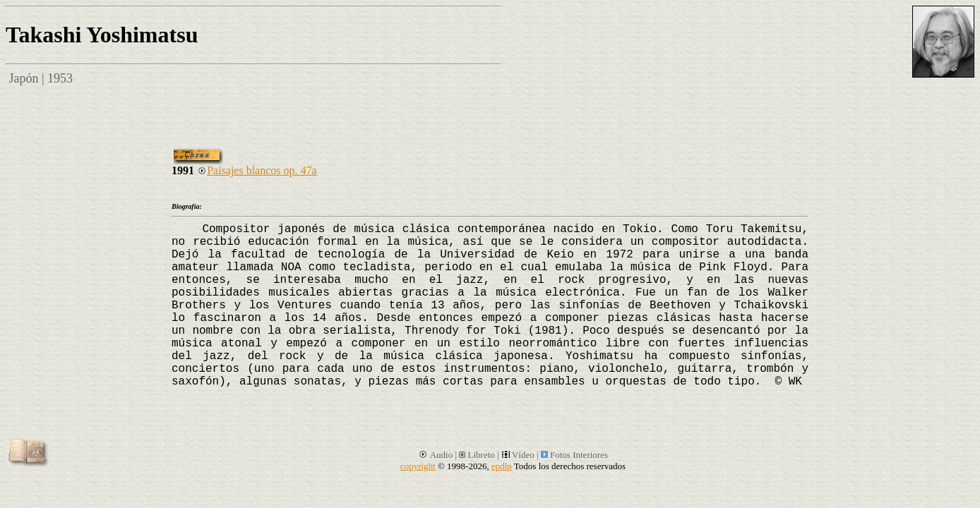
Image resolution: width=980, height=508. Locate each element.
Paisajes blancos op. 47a (257, 170)
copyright (418, 466)
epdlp (502, 466)
